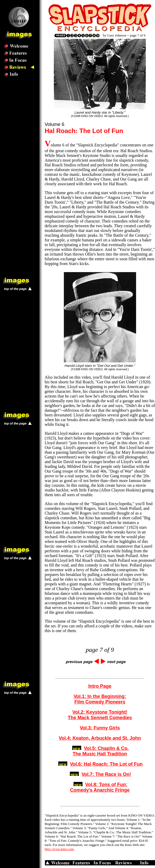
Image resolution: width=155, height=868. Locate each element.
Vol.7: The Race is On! (106, 774)
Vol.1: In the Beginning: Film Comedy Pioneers (100, 699)
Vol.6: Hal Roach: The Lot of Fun (106, 764)
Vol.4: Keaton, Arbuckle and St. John (100, 738)
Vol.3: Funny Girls (100, 728)
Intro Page (100, 686)
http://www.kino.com (59, 849)
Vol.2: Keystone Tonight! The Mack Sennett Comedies (100, 715)
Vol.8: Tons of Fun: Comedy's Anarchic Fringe (100, 787)
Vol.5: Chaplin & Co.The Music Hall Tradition (100, 751)
